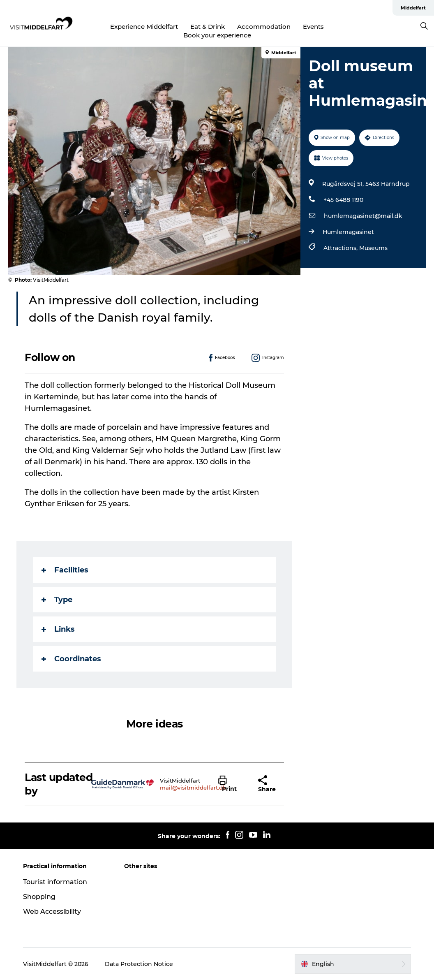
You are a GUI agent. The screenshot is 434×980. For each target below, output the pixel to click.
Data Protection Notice (139, 964)
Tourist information (55, 882)
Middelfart (413, 8)
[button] (232, 784)
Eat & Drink (208, 27)
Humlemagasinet (348, 232)
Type (57, 600)
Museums (373, 248)
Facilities (65, 570)
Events (313, 27)
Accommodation (264, 27)
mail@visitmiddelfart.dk (193, 788)
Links (58, 629)
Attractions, (341, 248)
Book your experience (217, 35)
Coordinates (71, 659)
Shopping (39, 897)
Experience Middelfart (144, 27)
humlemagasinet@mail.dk (363, 216)
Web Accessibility (52, 912)
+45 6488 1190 (343, 200)
